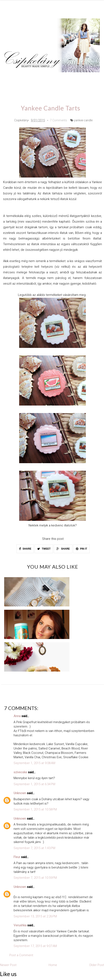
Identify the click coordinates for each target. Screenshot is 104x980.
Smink (28, 78)
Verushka (20, 925)
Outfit (44, 78)
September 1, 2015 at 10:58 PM (35, 809)
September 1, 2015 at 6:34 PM (34, 783)
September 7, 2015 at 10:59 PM (35, 877)
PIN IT (81, 548)
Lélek (12, 78)
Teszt (78, 78)
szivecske (20, 772)
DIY (92, 78)
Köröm (61, 78)
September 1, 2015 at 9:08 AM (34, 763)
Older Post (97, 964)
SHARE (25, 548)
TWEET (44, 548)
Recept (28, 90)
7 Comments (59, 120)
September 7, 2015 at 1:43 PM (34, 847)
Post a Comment (21, 955)
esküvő (78, 90)
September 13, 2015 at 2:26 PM (35, 916)
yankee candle (83, 120)
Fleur (17, 857)
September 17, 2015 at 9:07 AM (35, 946)
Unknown (20, 793)
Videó (44, 90)
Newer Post (8, 964)
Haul (11, 90)
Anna (17, 716)
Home (61, 90)
